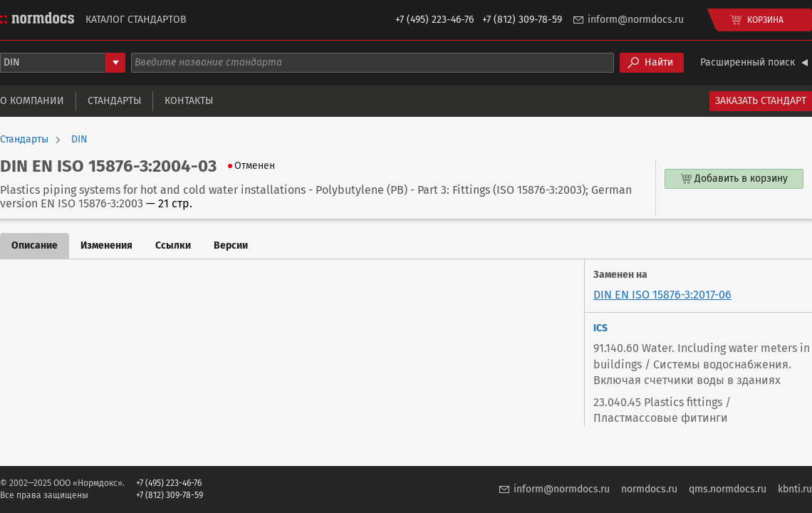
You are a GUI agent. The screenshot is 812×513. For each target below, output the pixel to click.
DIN (79, 140)
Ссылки (173, 245)
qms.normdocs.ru (728, 489)
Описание (35, 245)
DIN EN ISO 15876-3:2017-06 (662, 295)
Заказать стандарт (761, 101)
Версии (231, 245)
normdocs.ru (649, 489)
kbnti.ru (795, 489)
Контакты (189, 101)
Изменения (106, 245)
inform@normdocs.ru (636, 20)
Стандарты (114, 101)
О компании (32, 101)
